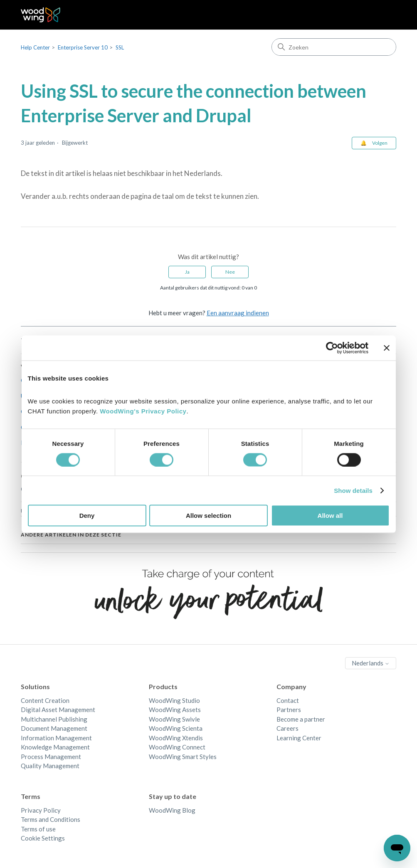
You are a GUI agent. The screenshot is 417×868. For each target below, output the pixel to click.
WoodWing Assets (175, 710)
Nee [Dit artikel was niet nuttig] (230, 272)
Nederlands (371, 663)
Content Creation (45, 700)
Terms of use (38, 829)
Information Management (56, 738)
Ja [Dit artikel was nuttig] (187, 272)
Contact (288, 700)
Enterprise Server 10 (83, 47)
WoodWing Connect (177, 747)
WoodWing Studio (174, 700)
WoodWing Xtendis (176, 738)
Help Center (35, 47)
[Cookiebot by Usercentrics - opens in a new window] (332, 348)
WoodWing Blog (172, 810)
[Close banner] (387, 348)
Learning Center (299, 738)
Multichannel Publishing (54, 719)
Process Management (51, 757)
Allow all (330, 516)
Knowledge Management (55, 747)
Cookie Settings (43, 838)
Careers (287, 728)
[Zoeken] (334, 47)
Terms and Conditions (51, 819)
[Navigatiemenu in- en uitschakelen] (381, 15)
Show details (353, 490)
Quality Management (50, 766)
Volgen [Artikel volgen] (380, 143)
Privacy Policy (41, 810)
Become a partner (301, 719)
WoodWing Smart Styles (183, 757)
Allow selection (208, 516)
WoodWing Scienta (176, 728)
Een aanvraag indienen (238, 313)
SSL (120, 47)
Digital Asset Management (58, 710)
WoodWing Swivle (174, 719)
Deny (87, 516)
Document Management (54, 728)
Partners (289, 710)
